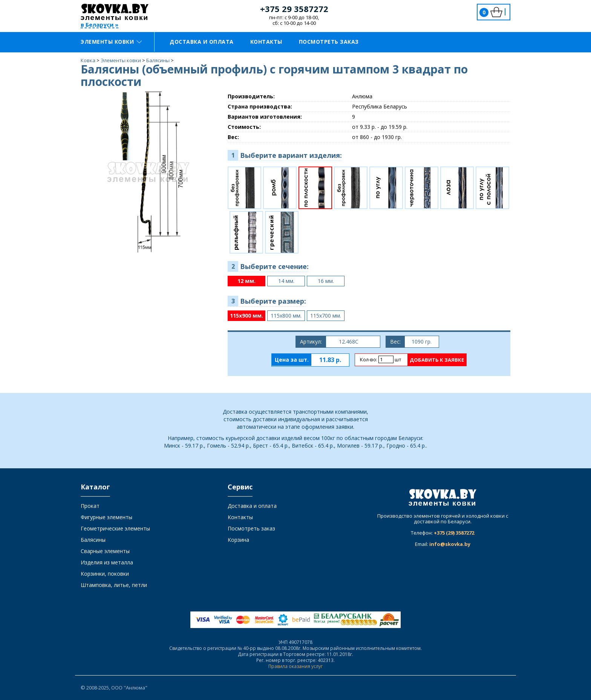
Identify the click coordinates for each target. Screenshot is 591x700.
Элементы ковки (111, 42)
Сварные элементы (105, 551)
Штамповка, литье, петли (114, 585)
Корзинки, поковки (105, 574)
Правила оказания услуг (295, 666)
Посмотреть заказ (329, 42)
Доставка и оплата (202, 42)
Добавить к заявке (437, 360)
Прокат (90, 506)
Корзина (238, 540)
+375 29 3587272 (294, 9)
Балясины (93, 540)
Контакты (266, 42)
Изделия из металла (107, 562)
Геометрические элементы (115, 528)
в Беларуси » (100, 25)
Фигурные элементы (106, 517)
